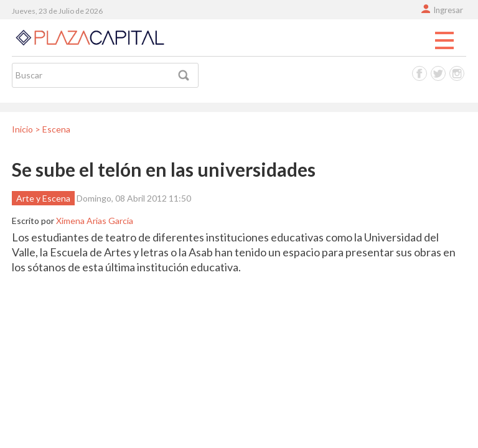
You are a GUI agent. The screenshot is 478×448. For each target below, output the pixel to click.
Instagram (457, 73)
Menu (444, 41)
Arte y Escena (43, 198)
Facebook (419, 73)
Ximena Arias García (95, 221)
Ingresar (448, 10)
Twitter (438, 73)
